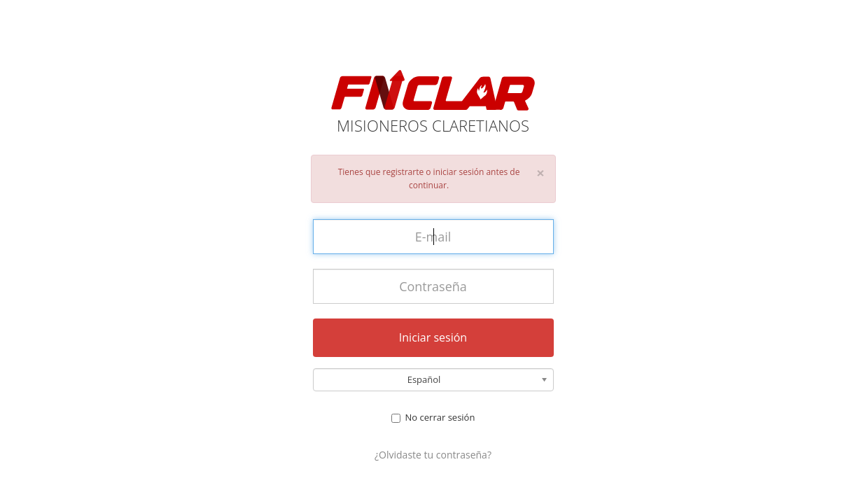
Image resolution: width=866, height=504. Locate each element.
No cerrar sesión (433, 417)
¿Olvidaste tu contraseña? (433, 455)
